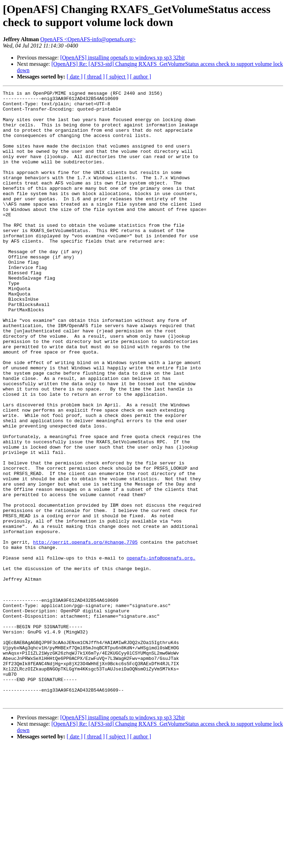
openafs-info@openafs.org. (161, 652)
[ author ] (141, 77)
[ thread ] (94, 77)
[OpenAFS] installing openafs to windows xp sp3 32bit (123, 58)
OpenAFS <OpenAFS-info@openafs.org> (88, 39)
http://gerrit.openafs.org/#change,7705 (85, 633)
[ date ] (75, 77)
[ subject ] (117, 77)
